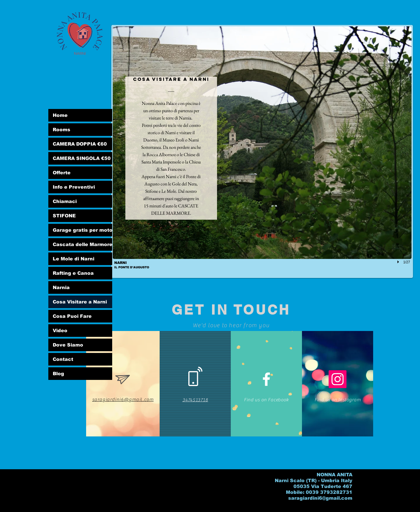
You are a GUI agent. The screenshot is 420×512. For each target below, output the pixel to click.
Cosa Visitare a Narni (80, 302)
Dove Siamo (68, 345)
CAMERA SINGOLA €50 (82, 158)
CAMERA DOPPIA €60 (80, 144)
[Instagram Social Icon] (338, 379)
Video (60, 331)
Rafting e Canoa (73, 273)
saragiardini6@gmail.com (320, 498)
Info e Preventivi (74, 187)
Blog (58, 374)
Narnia (61, 287)
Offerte (62, 173)
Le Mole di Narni (74, 259)
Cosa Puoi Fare (72, 316)
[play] (399, 262)
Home (60, 115)
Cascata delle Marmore (82, 244)
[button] (262, 151)
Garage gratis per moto (82, 230)
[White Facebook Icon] (266, 379)
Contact (63, 359)
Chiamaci (65, 201)
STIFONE (64, 216)
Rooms (62, 130)
